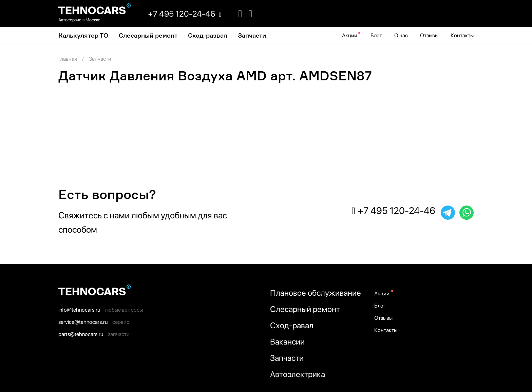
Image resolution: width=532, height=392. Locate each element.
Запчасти (252, 35)
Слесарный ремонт (148, 35)
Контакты (462, 35)
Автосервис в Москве (79, 20)
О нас (401, 35)
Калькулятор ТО (83, 35)
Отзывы (429, 35)
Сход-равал (292, 325)
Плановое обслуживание (316, 293)
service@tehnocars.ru (83, 322)
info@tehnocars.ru (79, 310)
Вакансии (287, 342)
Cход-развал (208, 35)
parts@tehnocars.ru (81, 334)
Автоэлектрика (298, 374)
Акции (350, 35)
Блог (376, 35)
